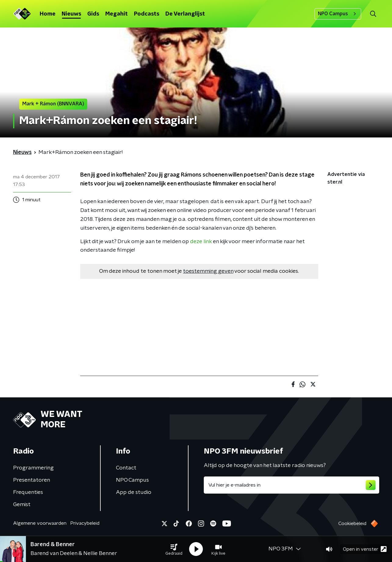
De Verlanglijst (185, 14)
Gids (93, 14)
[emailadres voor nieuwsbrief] (291, 485)
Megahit (117, 14)
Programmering (33, 468)
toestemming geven (208, 271)
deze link (201, 242)
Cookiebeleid (352, 524)
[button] (174, 549)
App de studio (134, 492)
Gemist (22, 505)
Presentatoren (32, 480)
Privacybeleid (85, 523)
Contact (126, 468)
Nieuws (71, 14)
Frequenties (28, 492)
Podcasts (147, 14)
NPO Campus (338, 14)
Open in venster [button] (365, 549)
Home (48, 14)
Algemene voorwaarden (40, 523)
